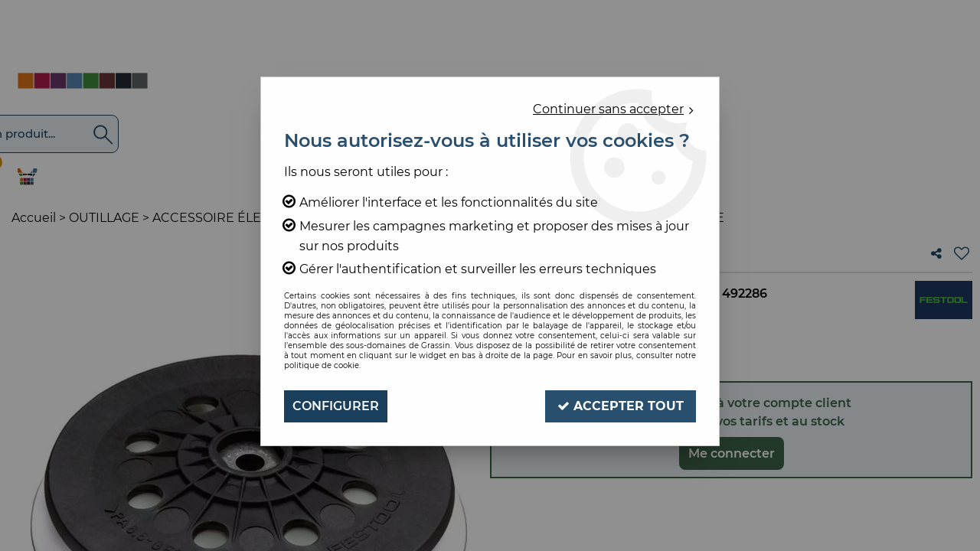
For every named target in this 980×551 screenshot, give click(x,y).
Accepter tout (621, 406)
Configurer (336, 406)
